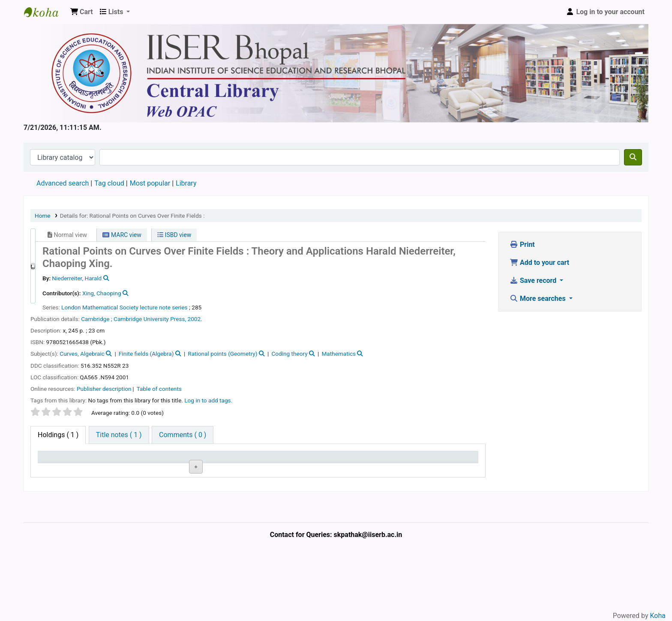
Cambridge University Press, (150, 319)
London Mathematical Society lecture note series (124, 307)
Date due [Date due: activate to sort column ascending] (385, 460)
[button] (82, 12)
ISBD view (174, 235)
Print (522, 244)
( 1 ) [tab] (58, 435)
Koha (658, 616)
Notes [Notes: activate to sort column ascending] (327, 460)
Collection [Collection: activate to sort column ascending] (167, 460)
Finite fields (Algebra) (146, 354)
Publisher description (104, 389)
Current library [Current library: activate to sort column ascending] (118, 460)
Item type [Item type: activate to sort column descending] (56, 460)
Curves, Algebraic (82, 354)
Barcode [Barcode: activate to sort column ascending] (440, 460)
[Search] (633, 157)
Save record (534, 280)
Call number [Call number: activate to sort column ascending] (225, 460)
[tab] (119, 435)
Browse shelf (228, 489)
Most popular (150, 183)
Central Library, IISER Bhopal (116, 489)
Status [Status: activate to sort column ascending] (273, 460)
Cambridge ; (96, 319)
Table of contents (159, 389)
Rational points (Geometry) (222, 354)
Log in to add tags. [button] (208, 400)
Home (43, 216)
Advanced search (63, 183)
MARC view (122, 235)
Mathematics (339, 354)
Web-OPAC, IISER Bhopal (45, 12)
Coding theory (289, 354)
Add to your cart (539, 262)
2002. (195, 319)
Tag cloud (109, 183)
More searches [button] (538, 298)
